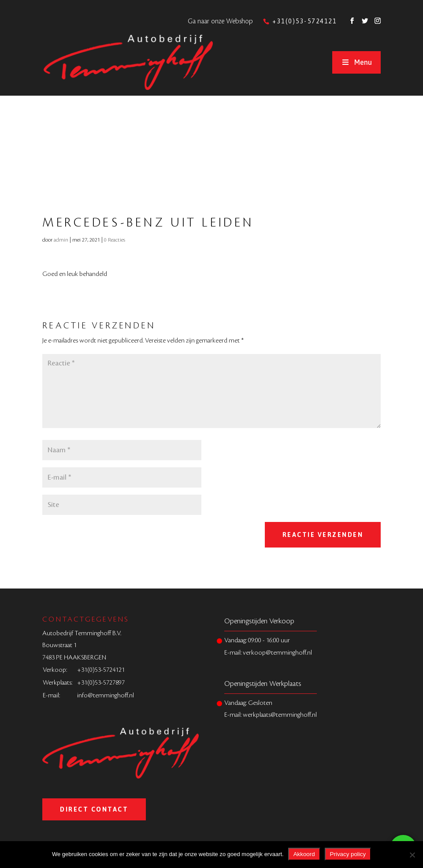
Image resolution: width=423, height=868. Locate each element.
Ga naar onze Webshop (220, 21)
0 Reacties (115, 240)
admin (61, 240)
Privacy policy (348, 854)
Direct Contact (94, 809)
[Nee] (412, 855)
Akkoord (304, 854)
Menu (356, 62)
